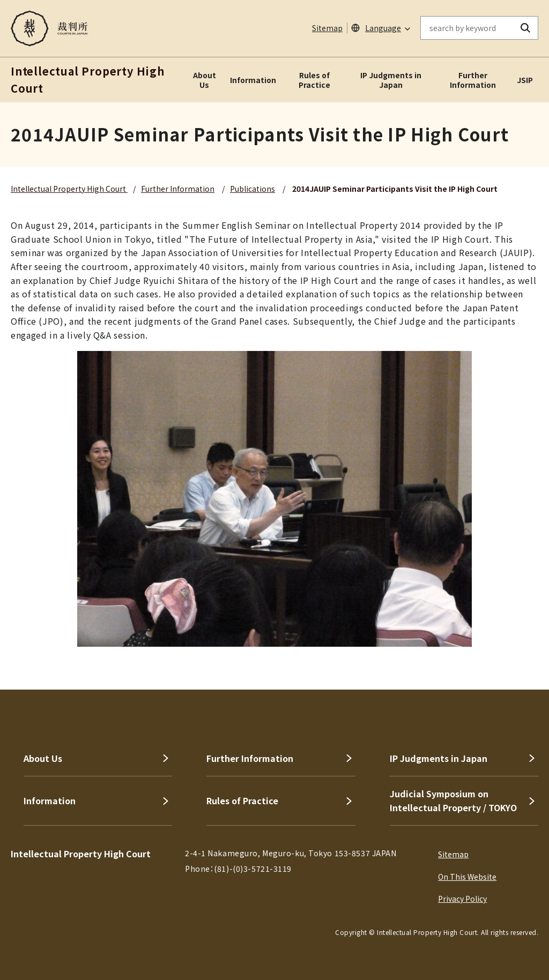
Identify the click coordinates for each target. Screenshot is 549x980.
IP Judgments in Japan (391, 80)
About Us (205, 80)
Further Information (473, 80)
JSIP (525, 80)
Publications (253, 189)
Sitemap (327, 28)
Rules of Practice (314, 80)
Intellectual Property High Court (69, 189)
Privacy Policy (462, 899)
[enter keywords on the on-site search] (467, 28)
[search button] (526, 28)
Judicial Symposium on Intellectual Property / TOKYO (453, 801)
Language (383, 28)
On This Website (467, 877)
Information (253, 80)
